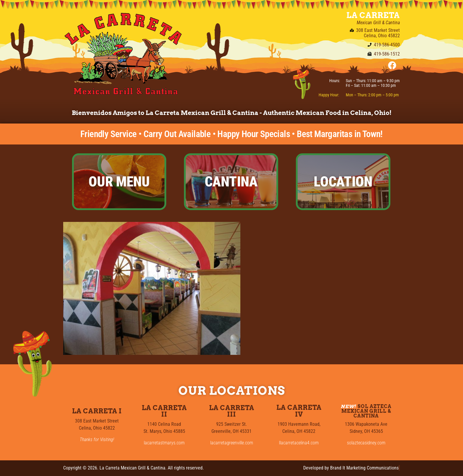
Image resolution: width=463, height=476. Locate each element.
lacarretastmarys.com (164, 443)
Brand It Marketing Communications (364, 468)
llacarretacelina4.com (299, 443)
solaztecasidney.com (366, 443)
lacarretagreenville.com (232, 443)
